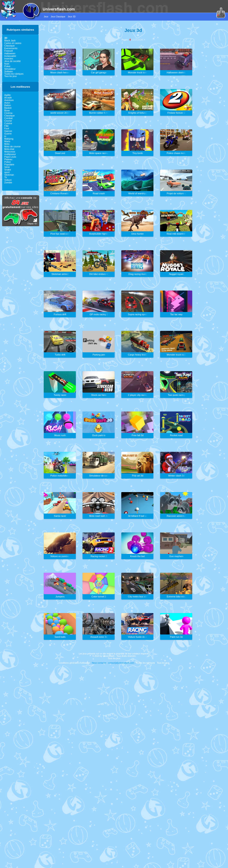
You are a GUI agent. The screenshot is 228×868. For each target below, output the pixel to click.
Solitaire (9, 71)
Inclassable (10, 56)
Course (8, 121)
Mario (7, 141)
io (5, 136)
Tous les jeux (10, 76)
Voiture (8, 180)
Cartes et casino (13, 43)
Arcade (8, 98)
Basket (8, 108)
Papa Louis (10, 157)
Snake (8, 170)
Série (7, 167)
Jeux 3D (72, 17)
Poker (7, 66)
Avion (7, 103)
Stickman (9, 175)
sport (7, 172)
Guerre (8, 134)
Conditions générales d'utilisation (74, 663)
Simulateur (10, 69)
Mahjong (9, 139)
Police (7, 162)
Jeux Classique (58, 17)
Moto (7, 144)
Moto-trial (9, 149)
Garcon (8, 131)
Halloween (10, 53)
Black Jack (10, 41)
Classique (9, 46)
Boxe (7, 110)
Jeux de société (12, 61)
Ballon (8, 105)
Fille (6, 126)
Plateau (8, 159)
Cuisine (8, 123)
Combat (8, 118)
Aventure (9, 100)
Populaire (9, 164)
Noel (7, 64)
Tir (6, 177)
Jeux (46, 17)
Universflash (109, 656)
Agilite (7, 95)
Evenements (11, 48)
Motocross (10, 152)
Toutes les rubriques (14, 74)
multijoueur (10, 154)
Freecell (8, 51)
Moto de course (12, 146)
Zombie (8, 182)
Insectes (9, 59)
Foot (7, 128)
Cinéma (8, 113)
